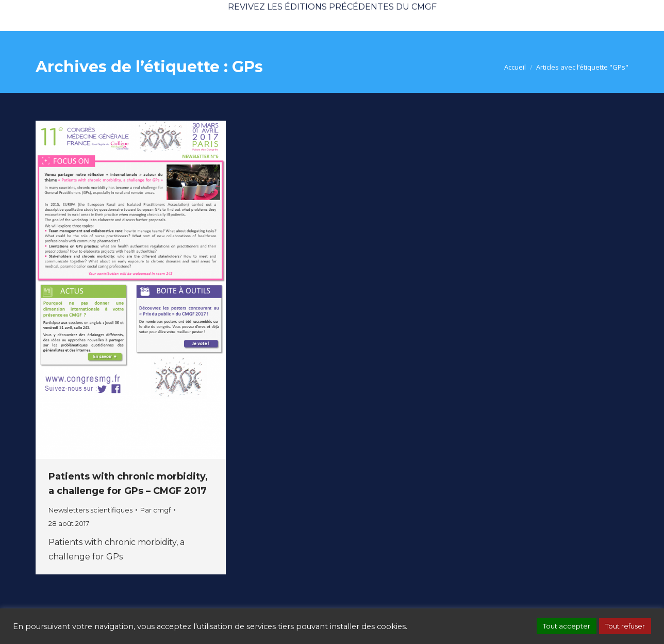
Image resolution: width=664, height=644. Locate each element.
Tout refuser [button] (625, 626)
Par (155, 510)
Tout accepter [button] (567, 626)
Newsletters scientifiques (90, 510)
